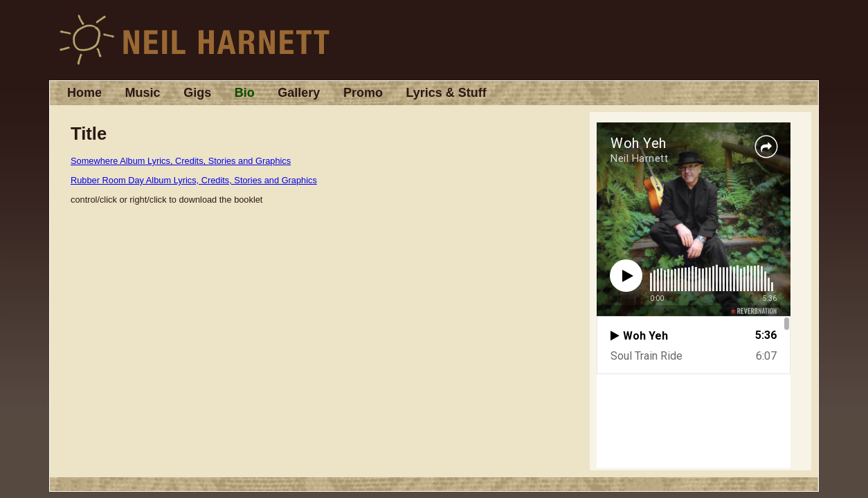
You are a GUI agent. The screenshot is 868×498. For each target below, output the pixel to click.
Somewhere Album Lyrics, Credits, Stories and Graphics (181, 161)
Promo (363, 93)
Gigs (197, 93)
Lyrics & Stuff (446, 93)
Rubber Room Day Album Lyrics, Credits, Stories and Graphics (194, 180)
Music (143, 93)
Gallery (299, 93)
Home (84, 93)
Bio (245, 93)
